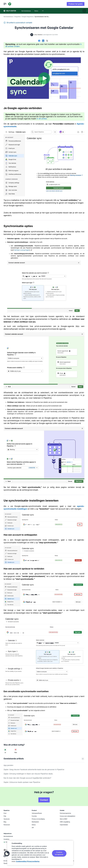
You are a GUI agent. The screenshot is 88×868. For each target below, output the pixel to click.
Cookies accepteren (59, 853)
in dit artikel (42, 119)
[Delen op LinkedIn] (43, 41)
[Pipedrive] (10, 4)
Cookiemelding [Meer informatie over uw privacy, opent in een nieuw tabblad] (21, 861)
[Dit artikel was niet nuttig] (16, 750)
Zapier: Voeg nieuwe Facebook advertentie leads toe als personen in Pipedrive (34, 770)
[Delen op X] (47, 41)
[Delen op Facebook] (39, 41)
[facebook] (5, 857)
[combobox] (43, 11)
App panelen (8, 765)
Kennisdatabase (8, 17)
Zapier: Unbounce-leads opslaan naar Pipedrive (22, 782)
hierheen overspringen (22, 250)
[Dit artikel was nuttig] (5, 750)
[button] (7, 854)
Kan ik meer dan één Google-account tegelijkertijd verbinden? (27, 778)
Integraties (17, 17)
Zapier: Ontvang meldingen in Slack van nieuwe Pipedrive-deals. (28, 774)
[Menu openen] (5, 4)
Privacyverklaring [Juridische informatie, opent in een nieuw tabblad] (33, 861)
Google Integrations (28, 17)
